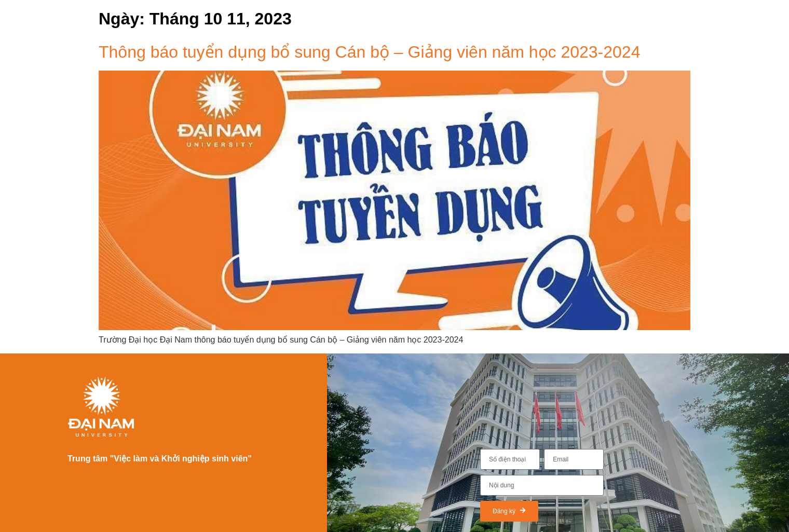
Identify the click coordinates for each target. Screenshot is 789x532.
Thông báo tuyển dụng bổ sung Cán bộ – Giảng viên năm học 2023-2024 (369, 52)
